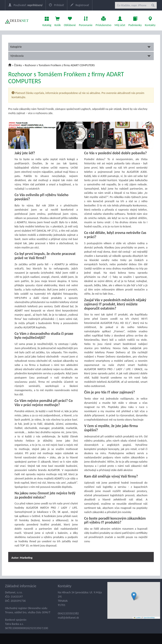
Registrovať (80, 5)
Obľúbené (70, 20)
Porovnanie (86, 20)
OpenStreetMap (149, 618)
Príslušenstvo (103, 20)
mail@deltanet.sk (68, 618)
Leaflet (137, 618)
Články (18, 65)
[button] (134, 596)
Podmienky (135, 20)
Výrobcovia (80, 56)
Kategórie (80, 47)
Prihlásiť (56, 5)
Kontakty (150, 20)
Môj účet (120, 20)
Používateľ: (25, 5)
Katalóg (47, 20)
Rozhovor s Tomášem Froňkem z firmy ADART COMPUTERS (60, 65)
